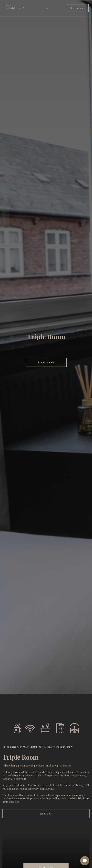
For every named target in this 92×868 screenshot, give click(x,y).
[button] (47, 8)
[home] (16, 8)
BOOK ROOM (46, 362)
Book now (46, 814)
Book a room (77, 8)
